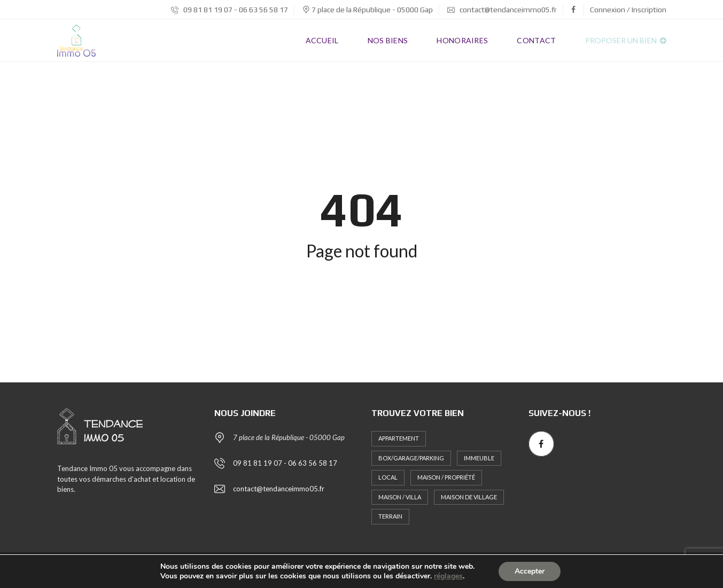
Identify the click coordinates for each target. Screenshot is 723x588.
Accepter (530, 571)
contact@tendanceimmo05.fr (502, 10)
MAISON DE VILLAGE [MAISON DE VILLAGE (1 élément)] (469, 497)
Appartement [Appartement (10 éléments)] (399, 438)
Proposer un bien (626, 40)
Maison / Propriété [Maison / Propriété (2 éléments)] (446, 477)
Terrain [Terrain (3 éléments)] (390, 516)
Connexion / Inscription (628, 10)
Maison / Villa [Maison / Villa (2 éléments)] (400, 497)
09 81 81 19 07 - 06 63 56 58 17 (230, 10)
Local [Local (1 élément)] (388, 477)
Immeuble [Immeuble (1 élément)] (479, 458)
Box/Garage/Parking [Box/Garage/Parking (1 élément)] (411, 458)
